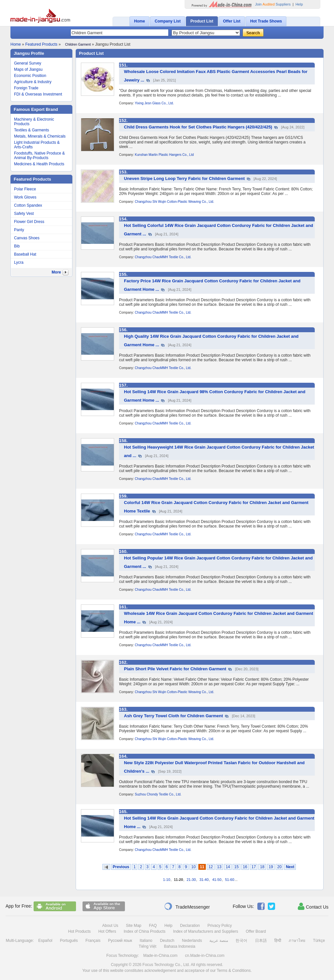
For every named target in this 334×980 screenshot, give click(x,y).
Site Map (134, 926)
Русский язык (120, 941)
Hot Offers (107, 931)
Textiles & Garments (31, 130)
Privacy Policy (220, 926)
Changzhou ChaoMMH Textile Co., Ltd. (163, 257)
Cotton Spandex (28, 205)
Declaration (190, 926)
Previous (121, 867)
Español (45, 941)
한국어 (241, 941)
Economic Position (30, 76)
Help (299, 4)
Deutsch (167, 941)
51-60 (230, 880)
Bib (17, 246)
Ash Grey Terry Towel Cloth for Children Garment (174, 716)
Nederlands (192, 941)
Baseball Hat (25, 254)
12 (211, 867)
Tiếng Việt (147, 946)
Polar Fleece (25, 189)
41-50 (217, 880)
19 (271, 867)
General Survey (28, 63)
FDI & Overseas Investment (38, 94)
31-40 (204, 880)
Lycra (19, 262)
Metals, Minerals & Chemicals (40, 136)
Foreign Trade (26, 88)
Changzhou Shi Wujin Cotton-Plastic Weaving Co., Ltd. (174, 202)
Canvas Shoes (27, 238)
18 (262, 867)
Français (93, 941)
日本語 (261, 941)
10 (193, 867)
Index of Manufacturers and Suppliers (206, 931)
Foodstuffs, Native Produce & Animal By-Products (39, 156)
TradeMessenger (187, 906)
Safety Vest (24, 214)
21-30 (191, 880)
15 (236, 867)
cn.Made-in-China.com (205, 956)
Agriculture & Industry (33, 82)
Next (290, 867)
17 (254, 867)
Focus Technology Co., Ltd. (166, 965)
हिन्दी (278, 941)
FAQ (153, 926)
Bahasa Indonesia (180, 946)
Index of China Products (144, 931)
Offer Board (256, 931)
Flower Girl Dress (29, 222)
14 (228, 867)
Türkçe (319, 941)
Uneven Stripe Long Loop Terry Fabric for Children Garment (184, 178)
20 (279, 867)
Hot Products (79, 931)
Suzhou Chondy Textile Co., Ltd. (158, 794)
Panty (19, 230)
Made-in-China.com (160, 956)
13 (219, 867)
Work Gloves (25, 197)
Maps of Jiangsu (28, 69)
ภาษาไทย (297, 941)
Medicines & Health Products (39, 164)
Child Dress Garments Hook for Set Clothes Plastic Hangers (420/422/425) (198, 127)
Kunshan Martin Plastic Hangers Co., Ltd (164, 155)
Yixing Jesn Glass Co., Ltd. (154, 103)
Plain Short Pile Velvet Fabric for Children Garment (175, 669)
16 (245, 867)
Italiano (146, 941)
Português (69, 941)
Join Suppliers (273, 4)
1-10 (167, 880)
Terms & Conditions (234, 971)
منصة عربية (219, 941)
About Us (110, 926)
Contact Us (313, 906)
